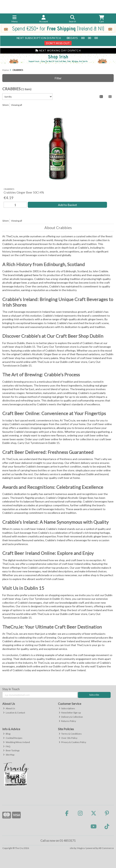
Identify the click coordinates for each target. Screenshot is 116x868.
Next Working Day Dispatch (58, 51)
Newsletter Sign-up (70, 713)
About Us (9, 708)
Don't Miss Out (58, 43)
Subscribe (94, 695)
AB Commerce (106, 848)
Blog (7, 734)
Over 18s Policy (68, 738)
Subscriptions (67, 708)
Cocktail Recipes (13, 738)
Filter (58, 78)
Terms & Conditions (70, 734)
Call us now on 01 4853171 (58, 840)
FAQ (7, 746)
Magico (81, 848)
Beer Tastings (11, 750)
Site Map (9, 755)
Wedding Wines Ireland (16, 742)
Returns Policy (67, 721)
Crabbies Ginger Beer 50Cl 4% (24, 192)
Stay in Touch (11, 689)
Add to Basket (67, 205)
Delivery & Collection (71, 717)
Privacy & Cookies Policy (73, 742)
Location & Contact (14, 713)
